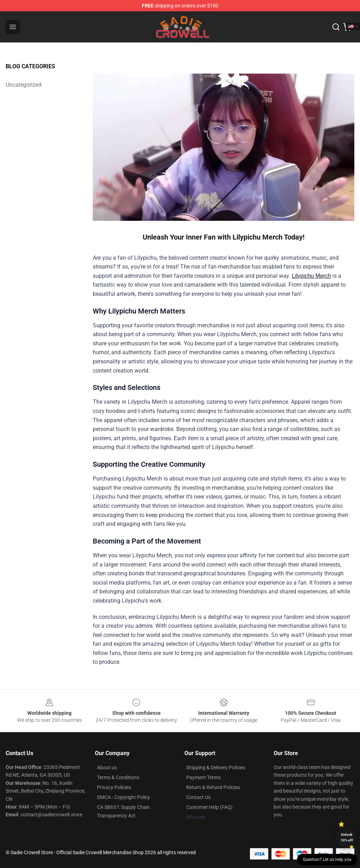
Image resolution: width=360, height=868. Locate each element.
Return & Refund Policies (213, 787)
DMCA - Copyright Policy (124, 797)
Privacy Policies (114, 787)
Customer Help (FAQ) (209, 807)
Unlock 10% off (347, 837)
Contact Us (198, 797)
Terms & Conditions (118, 777)
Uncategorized (24, 85)
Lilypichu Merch (311, 276)
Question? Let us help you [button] (327, 860)
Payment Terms (203, 777)
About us (107, 768)
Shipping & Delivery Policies (216, 768)
